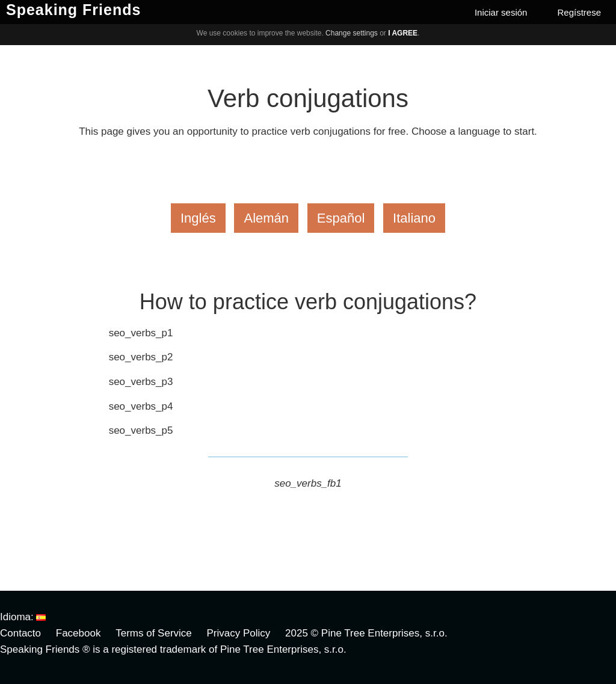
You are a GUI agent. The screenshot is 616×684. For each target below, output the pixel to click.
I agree (403, 33)
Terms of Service (154, 633)
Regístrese (579, 12)
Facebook (79, 633)
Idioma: (23, 617)
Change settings (352, 33)
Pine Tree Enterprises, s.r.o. (384, 633)
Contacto (20, 633)
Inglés (198, 218)
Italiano (414, 218)
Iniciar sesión (501, 12)
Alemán (266, 218)
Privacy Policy (239, 633)
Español (341, 218)
